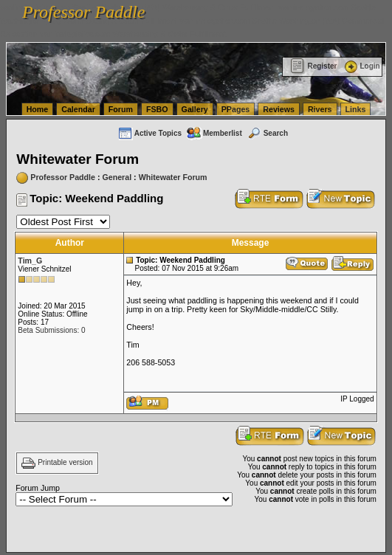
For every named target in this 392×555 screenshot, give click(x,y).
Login (361, 66)
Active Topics (149, 133)
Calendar (78, 109)
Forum (121, 109)
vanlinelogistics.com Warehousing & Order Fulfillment (133, 34)
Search (267, 133)
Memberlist (214, 133)
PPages (236, 109)
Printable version (65, 463)
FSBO (157, 109)
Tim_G (30, 261)
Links (356, 109)
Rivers (320, 109)
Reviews (279, 109)
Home (38, 109)
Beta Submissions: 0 (51, 330)
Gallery (195, 109)
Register (313, 66)
